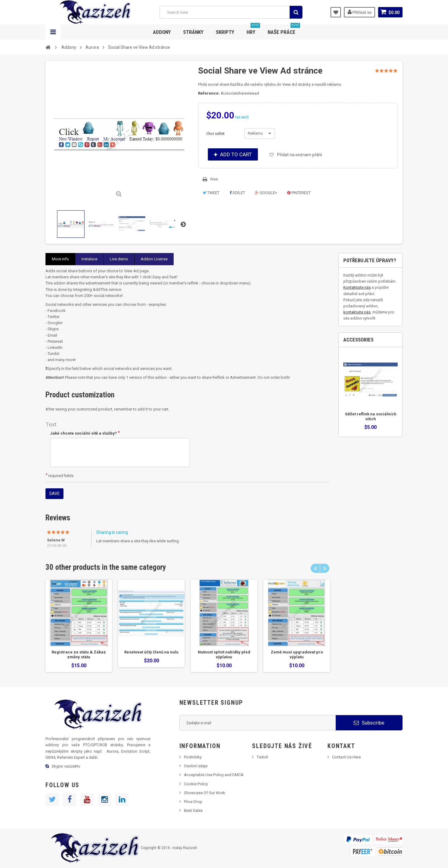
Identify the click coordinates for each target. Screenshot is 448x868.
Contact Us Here (346, 757)
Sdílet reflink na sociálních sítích (371, 416)
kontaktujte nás (357, 312)
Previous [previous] (315, 568)
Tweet (211, 193)
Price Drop (193, 802)
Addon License (154, 259)
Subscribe (369, 723)
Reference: (209, 93)
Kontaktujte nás (357, 287)
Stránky (193, 32)
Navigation (53, 32)
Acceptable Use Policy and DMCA (214, 775)
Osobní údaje (196, 766)
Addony (162, 32)
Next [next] (325, 568)
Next (183, 224)
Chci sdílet (216, 134)
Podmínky (193, 757)
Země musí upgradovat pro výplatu (297, 655)
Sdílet (237, 193)
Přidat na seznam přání (299, 155)
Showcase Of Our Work (205, 793)
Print (214, 179)
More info (60, 259)
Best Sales (193, 810)
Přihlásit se (359, 12)
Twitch (262, 757)
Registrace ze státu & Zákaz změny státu (79, 655)
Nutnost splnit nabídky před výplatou (224, 655)
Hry (253, 30)
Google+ (266, 193)
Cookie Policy (196, 784)
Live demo (119, 259)
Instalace (89, 259)
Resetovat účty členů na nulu (151, 652)
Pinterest (299, 193)
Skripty (225, 32)
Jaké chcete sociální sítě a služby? (85, 433)
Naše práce (284, 30)
